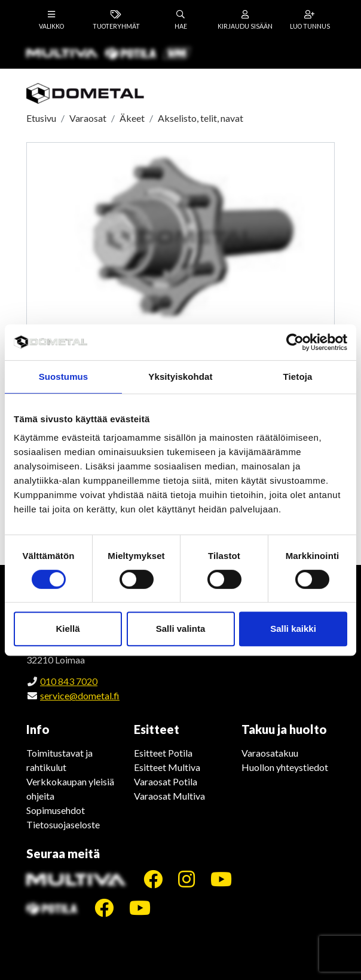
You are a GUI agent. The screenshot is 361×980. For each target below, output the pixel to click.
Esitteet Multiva (167, 767)
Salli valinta (181, 629)
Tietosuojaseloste (63, 824)
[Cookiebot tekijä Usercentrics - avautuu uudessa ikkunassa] (295, 342)
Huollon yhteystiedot (285, 767)
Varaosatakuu (270, 753)
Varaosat (88, 118)
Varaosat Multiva (169, 796)
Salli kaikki (293, 629)
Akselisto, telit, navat (201, 118)
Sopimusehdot (56, 810)
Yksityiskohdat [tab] (180, 377)
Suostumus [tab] (64, 377)
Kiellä (68, 629)
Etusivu (41, 118)
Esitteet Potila (163, 753)
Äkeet (132, 118)
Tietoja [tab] (298, 377)
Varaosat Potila (166, 781)
